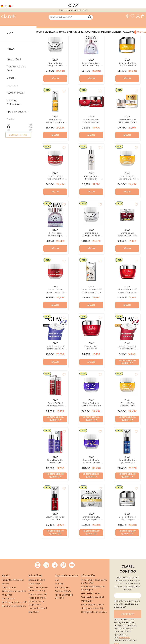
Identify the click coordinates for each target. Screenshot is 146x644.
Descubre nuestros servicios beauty (38, 589)
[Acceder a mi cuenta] (139, 16)
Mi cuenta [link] (7, 595)
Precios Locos (62, 587)
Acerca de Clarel (37, 580)
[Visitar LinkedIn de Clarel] (46, 565)
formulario (125, 638)
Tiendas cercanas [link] (38, 594)
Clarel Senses (35, 584)
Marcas (130, 32)
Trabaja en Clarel (37, 598)
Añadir (55, 78)
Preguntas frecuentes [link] (13, 580)
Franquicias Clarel (38, 608)
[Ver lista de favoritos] (134, 16)
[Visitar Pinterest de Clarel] (63, 565)
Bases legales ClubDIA (92, 605)
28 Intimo (59, 584)
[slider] (9, 127)
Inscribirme (128, 614)
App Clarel (34, 612)
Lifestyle (121, 32)
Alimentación (109, 32)
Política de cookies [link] (91, 593)
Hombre (79, 32)
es (5, 6)
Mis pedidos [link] (8, 599)
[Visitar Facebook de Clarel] (55, 565)
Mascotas (89, 32)
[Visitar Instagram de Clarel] (38, 565)
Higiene (46, 32)
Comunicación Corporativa (36, 603)
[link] (9, 17)
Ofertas (142, 32)
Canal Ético (87, 601)
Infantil (70, 32)
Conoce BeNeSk (63, 591)
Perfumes (38, 32)
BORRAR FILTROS (18, 135)
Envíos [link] (5, 584)
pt (12, 6)
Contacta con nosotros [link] (14, 591)
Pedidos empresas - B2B (15, 602)
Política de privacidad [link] (92, 597)
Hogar (98, 32)
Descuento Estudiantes (14, 606)
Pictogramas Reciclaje (93, 608)
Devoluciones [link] (9, 587)
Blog (57, 580)
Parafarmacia (58, 32)
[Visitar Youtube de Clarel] (72, 565)
